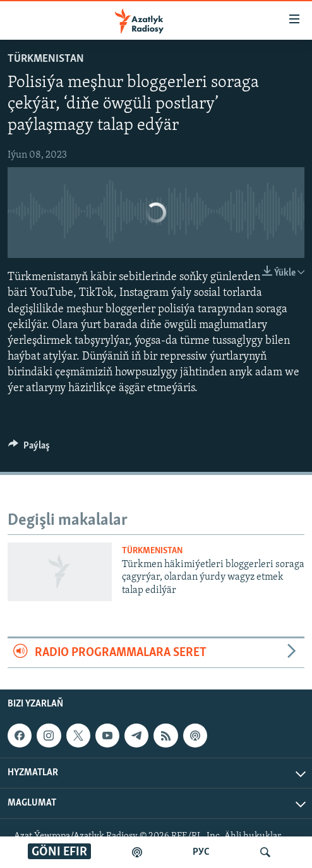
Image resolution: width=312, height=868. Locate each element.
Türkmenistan (46, 59)
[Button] (29, 449)
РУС (201, 852)
